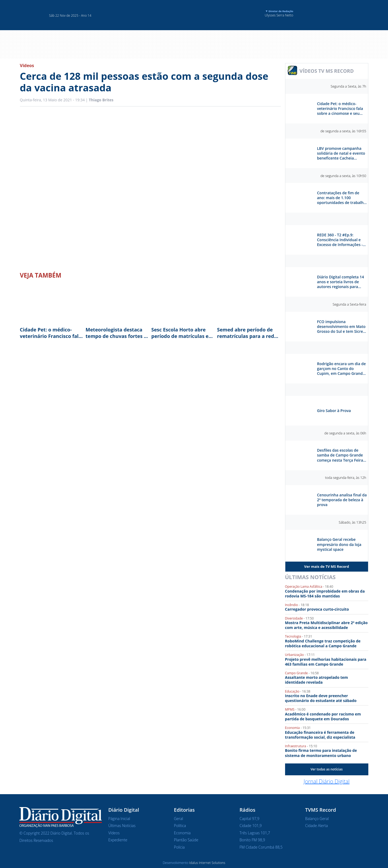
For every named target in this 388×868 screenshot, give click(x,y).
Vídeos (27, 65)
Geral (179, 819)
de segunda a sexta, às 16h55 (343, 131)
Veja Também (41, 275)
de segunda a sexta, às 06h (345, 433)
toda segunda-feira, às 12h (346, 478)
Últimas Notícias (310, 577)
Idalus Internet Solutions (207, 863)
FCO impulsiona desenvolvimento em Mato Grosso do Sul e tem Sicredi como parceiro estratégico (342, 327)
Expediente (118, 840)
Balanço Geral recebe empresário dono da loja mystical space (339, 544)
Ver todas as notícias (326, 769)
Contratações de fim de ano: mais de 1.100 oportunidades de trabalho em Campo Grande (342, 198)
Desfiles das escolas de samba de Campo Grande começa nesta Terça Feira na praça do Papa (340, 455)
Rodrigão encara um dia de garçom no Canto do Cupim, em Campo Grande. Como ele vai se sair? (342, 369)
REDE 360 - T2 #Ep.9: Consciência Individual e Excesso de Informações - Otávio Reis (340, 240)
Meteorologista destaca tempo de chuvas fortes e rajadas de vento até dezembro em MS (116, 333)
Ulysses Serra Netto (276, 13)
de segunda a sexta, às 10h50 (343, 176)
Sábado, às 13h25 (352, 522)
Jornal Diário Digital (327, 781)
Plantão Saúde (186, 840)
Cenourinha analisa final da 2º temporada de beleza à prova (342, 500)
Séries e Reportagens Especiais (327, 348)
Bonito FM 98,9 (252, 840)
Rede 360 (327, 219)
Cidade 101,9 (251, 826)
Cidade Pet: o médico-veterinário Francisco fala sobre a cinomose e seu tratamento (51, 333)
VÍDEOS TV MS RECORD (327, 71)
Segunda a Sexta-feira (349, 304)
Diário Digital (327, 261)
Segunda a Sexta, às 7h (348, 86)
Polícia (179, 847)
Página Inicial (119, 819)
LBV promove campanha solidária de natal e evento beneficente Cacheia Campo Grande (341, 153)
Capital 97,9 (250, 819)
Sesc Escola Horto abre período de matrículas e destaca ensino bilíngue (180, 333)
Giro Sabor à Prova (334, 411)
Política (180, 826)
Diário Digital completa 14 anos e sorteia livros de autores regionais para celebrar (341, 282)
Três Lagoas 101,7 (255, 833)
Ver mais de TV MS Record (327, 566)
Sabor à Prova (327, 390)
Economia (182, 833)
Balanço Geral (317, 819)
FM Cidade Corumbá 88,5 (261, 847)
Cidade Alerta (317, 826)
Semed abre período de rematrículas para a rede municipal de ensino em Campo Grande (247, 333)
